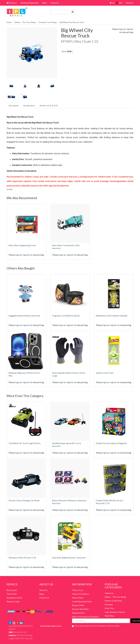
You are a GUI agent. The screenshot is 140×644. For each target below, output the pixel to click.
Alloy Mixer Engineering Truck (22, 245)
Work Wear (110, 616)
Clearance (109, 593)
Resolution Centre (14, 598)
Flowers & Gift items (113, 601)
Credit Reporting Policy (82, 601)
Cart (116, 3)
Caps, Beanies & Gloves (115, 612)
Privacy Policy (78, 598)
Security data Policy (80, 609)
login (121, 29)
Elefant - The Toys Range (116, 597)
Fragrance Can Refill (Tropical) (66, 316)
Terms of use (78, 590)
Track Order (12, 594)
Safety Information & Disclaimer (85, 617)
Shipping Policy (78, 613)
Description (14, 106)
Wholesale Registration (30, 3)
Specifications (29, 106)
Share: (67, 51)
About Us (43, 590)
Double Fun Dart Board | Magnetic (111, 443)
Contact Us (55, 3)
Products (12, 3)
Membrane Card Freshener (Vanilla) (112, 316)
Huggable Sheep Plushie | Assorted (24, 316)
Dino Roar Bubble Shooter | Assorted (69, 558)
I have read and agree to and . (96, 626)
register (130, 29)
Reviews (49, 106)
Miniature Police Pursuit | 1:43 (22, 558)
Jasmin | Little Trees (105, 373)
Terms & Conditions (80, 594)
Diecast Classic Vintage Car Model (24, 500)
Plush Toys (109, 608)
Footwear (109, 604)
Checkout (129, 3)
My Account (12, 590)
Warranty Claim (13, 601)
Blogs (45, 3)
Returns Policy (78, 605)
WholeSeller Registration (51, 626)
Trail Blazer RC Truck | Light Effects (25, 443)
